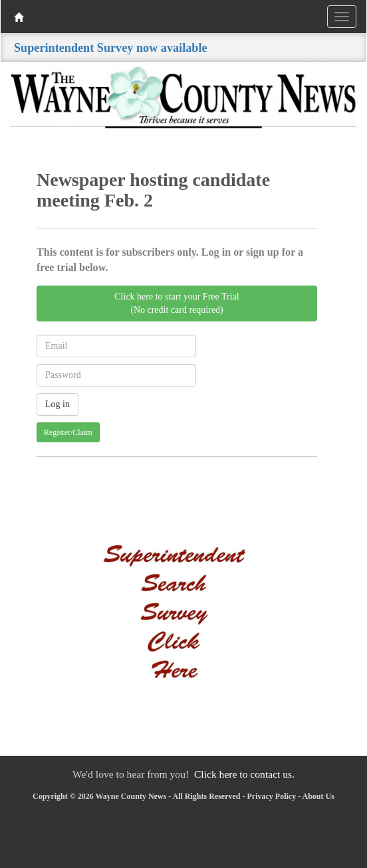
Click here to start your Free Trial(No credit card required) (177, 303)
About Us (318, 796)
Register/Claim (68, 432)
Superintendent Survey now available (111, 48)
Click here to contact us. (244, 774)
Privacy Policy (272, 796)
